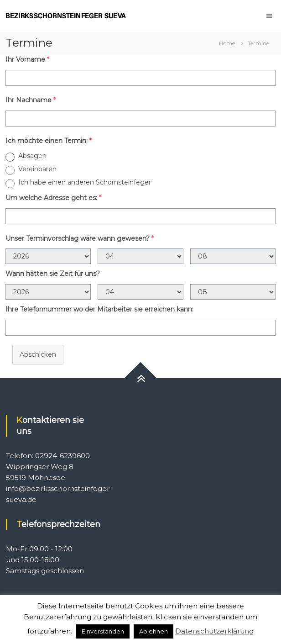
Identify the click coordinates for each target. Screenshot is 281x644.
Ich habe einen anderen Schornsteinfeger (85, 182)
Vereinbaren (37, 169)
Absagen (32, 156)
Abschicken (38, 354)
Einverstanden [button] (103, 631)
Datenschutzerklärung (214, 631)
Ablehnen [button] (154, 631)
